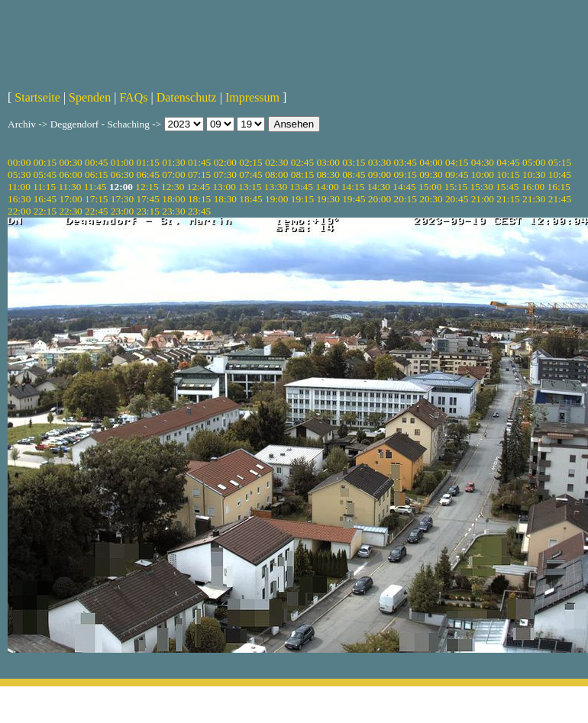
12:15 (147, 187)
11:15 (44, 187)
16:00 (533, 187)
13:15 (250, 187)
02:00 (225, 162)
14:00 (327, 187)
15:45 (507, 187)
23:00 (122, 211)
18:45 (250, 199)
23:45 (199, 211)
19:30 (328, 199)
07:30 (225, 174)
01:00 (122, 162)
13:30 (276, 187)
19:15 (302, 199)
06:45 (148, 174)
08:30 (328, 174)
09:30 (431, 174)
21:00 (483, 199)
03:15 (354, 162)
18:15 (199, 199)
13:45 (302, 187)
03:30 (380, 162)
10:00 (483, 174)
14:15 (353, 187)
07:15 (199, 174)
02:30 (276, 162)
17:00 (70, 199)
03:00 (328, 162)
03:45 (405, 162)
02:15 (250, 162)
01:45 (199, 162)
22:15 (45, 211)
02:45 (302, 162)
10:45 (560, 174)
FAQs (133, 97)
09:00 (380, 174)
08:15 (302, 174)
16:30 (19, 199)
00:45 (96, 162)
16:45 (45, 199)
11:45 (95, 187)
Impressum (252, 97)
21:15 (508, 199)
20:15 (405, 199)
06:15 (96, 174)
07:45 (250, 174)
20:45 (457, 199)
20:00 (380, 199)
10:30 (534, 174)
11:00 (19, 187)
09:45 (457, 174)
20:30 (431, 199)
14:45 (404, 187)
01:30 (173, 162)
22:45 (96, 211)
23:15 (148, 211)
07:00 (173, 174)
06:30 (122, 174)
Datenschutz (187, 97)
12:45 (199, 187)
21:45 (560, 199)
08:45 (354, 174)
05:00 (534, 162)
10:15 (508, 174)
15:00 (430, 187)
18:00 (173, 199)
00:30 (70, 162)
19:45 (354, 199)
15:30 (481, 187)
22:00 (19, 211)
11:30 (69, 187)
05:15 (560, 162)
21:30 (534, 199)
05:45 (45, 174)
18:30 (225, 199)
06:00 (70, 174)
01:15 (148, 162)
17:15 (96, 199)
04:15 (457, 162)
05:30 (19, 174)
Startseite (37, 97)
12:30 (173, 187)
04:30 (483, 162)
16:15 (559, 187)
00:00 (19, 162)
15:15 (456, 187)
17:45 (148, 199)
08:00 (276, 174)
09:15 (405, 174)
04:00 (431, 162)
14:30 (379, 187)
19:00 (276, 199)
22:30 (70, 211)
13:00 (224, 187)
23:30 (173, 211)
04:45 (508, 162)
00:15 (45, 162)
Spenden (90, 97)
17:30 (122, 199)
